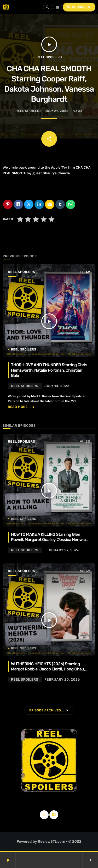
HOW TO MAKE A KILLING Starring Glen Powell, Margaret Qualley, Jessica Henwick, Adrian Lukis (50, 540)
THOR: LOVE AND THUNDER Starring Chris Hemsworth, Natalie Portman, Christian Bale (49, 370)
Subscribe (79, 7)
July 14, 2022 (57, 386)
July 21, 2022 (57, 111)
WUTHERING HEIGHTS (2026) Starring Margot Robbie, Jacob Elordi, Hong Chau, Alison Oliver (48, 669)
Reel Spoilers (49, 57)
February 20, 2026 (62, 680)
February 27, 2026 (62, 550)
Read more (21, 407)
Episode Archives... (47, 710)
